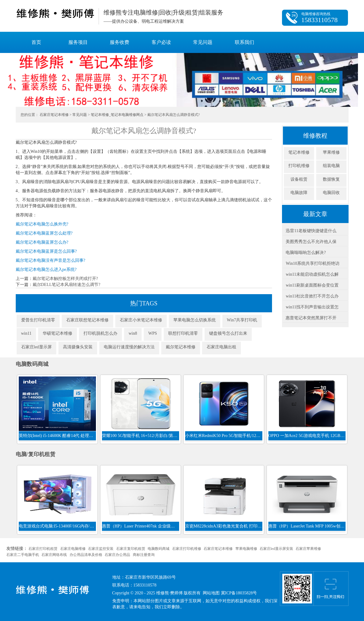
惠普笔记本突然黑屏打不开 (311, 318)
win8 (133, 333)
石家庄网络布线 (54, 555)
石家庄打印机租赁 (43, 549)
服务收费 (120, 42)
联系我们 (244, 42)
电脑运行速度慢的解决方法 (129, 347)
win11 (26, 333)
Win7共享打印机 (242, 320)
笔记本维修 (299, 152)
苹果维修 (331, 152)
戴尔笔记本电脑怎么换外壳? (42, 224)
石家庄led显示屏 (36, 347)
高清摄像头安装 (78, 347)
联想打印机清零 (183, 333)
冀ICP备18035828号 (239, 593)
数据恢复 (331, 179)
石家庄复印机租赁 (131, 549)
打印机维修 (299, 166)
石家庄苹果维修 (308, 549)
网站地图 (211, 593)
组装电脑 (331, 166)
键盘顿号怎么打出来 (228, 333)
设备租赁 (299, 179)
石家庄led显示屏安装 (276, 549)
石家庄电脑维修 (73, 549)
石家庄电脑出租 (221, 347)
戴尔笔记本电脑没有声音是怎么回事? (51, 260)
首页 (36, 42)
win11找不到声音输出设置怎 (312, 307)
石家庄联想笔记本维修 (87, 320)
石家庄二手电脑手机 (23, 555)
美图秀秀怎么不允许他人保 (311, 242)
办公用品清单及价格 (86, 555)
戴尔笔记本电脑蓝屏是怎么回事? (46, 251)
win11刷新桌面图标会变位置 (312, 285)
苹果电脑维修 (246, 549)
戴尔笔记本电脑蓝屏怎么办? (42, 242)
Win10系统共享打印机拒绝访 (313, 263)
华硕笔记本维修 (57, 333)
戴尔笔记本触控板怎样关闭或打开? (65, 279)
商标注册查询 (144, 555)
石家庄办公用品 (117, 555)
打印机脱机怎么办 (100, 333)
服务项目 (78, 42)
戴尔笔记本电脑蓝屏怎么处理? (44, 233)
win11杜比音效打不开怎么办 (312, 296)
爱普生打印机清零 (38, 320)
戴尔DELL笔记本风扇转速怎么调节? (67, 285)
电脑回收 (331, 193)
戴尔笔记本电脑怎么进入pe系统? (46, 269)
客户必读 (161, 42)
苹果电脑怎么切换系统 (195, 320)
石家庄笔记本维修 (54, 115)
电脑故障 (299, 193)
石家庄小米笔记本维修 (141, 320)
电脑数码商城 (159, 549)
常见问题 (203, 42)
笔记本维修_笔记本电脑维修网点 (117, 115)
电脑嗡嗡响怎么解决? (306, 253)
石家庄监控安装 (101, 549)
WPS (153, 333)
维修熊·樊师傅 (55, 13)
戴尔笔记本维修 (181, 347)
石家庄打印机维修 (187, 549)
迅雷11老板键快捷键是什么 (311, 231)
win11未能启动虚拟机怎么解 (312, 274)
